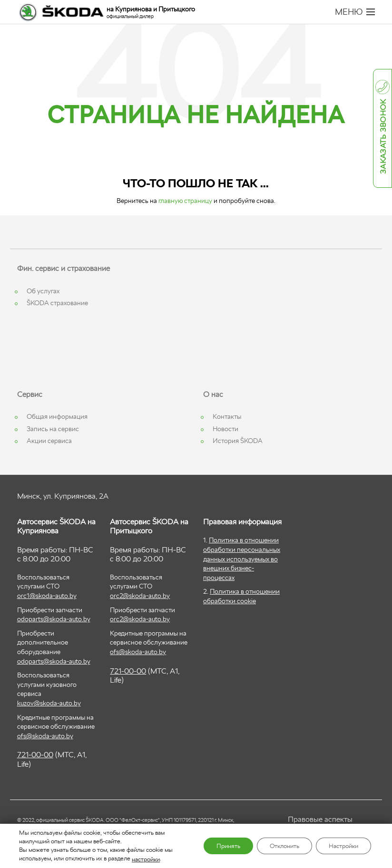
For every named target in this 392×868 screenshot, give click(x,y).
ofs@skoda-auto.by (45, 736)
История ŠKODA (238, 441)
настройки (146, 859)
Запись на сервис (53, 429)
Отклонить (275, 846)
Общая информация (57, 416)
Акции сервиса (49, 441)
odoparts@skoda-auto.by (54, 619)
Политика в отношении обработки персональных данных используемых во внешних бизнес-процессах (242, 559)
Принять (214, 846)
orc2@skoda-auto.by (140, 596)
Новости (225, 429)
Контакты (227, 416)
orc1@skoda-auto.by (47, 596)
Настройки (340, 846)
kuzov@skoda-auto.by (49, 703)
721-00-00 (35, 755)
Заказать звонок (383, 137)
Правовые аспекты (320, 819)
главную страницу (185, 201)
